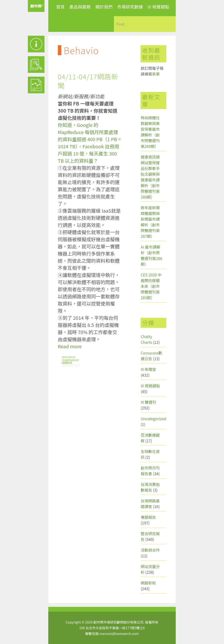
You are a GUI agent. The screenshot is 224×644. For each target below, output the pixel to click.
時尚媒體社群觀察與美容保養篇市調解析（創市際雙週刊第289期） (150, 132)
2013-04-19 (68, 357)
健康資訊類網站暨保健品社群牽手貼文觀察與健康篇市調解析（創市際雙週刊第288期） (150, 177)
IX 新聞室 (148, 369)
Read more (70, 346)
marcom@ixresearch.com (119, 634)
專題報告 (148, 517)
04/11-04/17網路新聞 (88, 81)
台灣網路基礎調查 (150, 504)
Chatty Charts (146, 339)
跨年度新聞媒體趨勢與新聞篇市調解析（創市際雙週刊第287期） (150, 222)
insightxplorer (70, 360)
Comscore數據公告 (151, 356)
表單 (156, 74)
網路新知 (67, 363)
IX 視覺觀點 (158, 7)
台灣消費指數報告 (150, 487)
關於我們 (104, 7)
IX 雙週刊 (148, 402)
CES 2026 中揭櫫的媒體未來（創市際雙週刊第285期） (151, 286)
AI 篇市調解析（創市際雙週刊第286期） (151, 255)
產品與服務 (80, 7)
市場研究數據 (130, 7)
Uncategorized (153, 419)
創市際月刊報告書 (150, 471)
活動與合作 (150, 550)
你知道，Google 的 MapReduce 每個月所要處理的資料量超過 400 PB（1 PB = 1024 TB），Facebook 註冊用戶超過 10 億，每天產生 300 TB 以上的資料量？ (89, 143)
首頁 (60, 7)
